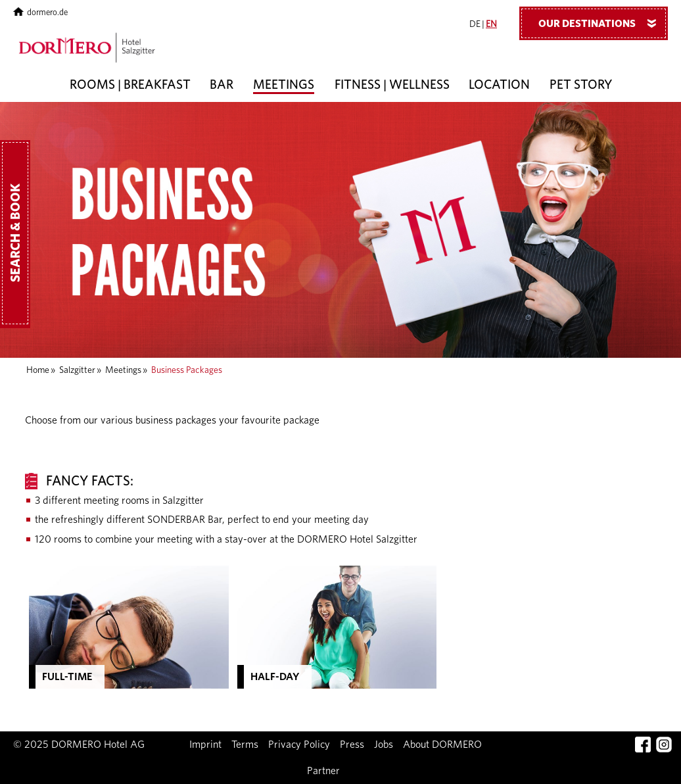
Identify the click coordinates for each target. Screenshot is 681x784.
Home (38, 370)
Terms (245, 745)
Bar (222, 85)
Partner (323, 771)
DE (475, 24)
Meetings (284, 85)
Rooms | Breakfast (130, 85)
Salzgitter (77, 370)
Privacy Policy (299, 745)
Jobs (384, 745)
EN (491, 24)
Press (352, 745)
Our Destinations (602, 23)
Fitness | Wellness (392, 85)
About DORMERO (442, 745)
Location (499, 85)
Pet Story (581, 85)
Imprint (205, 745)
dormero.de (40, 13)
